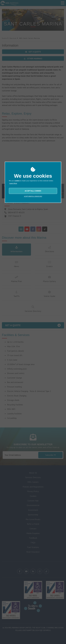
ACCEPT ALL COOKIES (33, 191)
